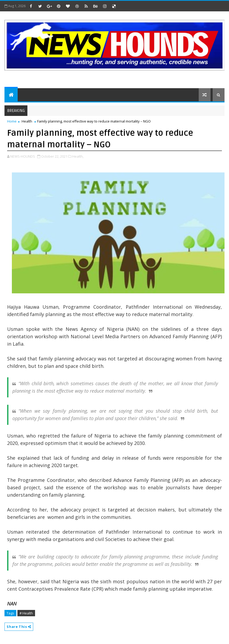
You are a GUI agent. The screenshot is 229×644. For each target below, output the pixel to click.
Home (12, 121)
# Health (26, 613)
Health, (78, 156)
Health (27, 121)
